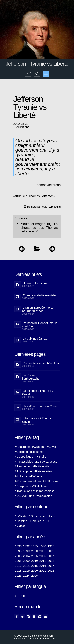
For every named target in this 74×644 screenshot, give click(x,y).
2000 (34, 551)
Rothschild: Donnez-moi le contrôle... (40, 325)
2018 (18, 571)
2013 (18, 566)
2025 (34, 575)
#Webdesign (44, 496)
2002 (51, 551)
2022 (51, 571)
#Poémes (36, 476)
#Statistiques (41, 486)
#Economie (37, 452)
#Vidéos (20, 526)
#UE (18, 496)
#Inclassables (24, 461)
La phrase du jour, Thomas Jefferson (39, 228)
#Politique (22, 476)
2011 (43, 561)
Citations (24, 127)
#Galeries (35, 521)
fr (21, 596)
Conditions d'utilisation (27, 639)
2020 (34, 571)
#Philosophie (23, 471)
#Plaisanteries (43, 471)
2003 (18, 556)
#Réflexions (51, 481)
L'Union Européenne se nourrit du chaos (38, 309)
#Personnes (23, 466)
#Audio (23, 516)
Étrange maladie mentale (39, 295)
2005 (34, 556)
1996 (43, 546)
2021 (43, 571)
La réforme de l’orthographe (32, 377)
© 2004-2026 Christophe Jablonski (34, 636)
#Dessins (21, 521)
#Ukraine (28, 496)
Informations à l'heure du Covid (39, 420)
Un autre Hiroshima (36, 283)
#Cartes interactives (42, 516)
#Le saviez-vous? (46, 461)
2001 (43, 551)
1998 (18, 551)
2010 (34, 561)
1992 (26, 546)
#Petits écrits (41, 466)
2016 (43, 566)
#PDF (47, 521)
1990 (18, 546)
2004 (26, 556)
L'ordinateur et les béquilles (41, 363)
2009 (26, 561)
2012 (51, 561)
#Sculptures (23, 486)
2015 (34, 566)
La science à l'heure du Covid (38, 392)
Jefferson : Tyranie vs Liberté (37, 64)
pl (24, 596)
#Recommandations (28, 481)
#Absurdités (23, 447)
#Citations (39, 447)
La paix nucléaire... (35, 338)
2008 (18, 561)
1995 (34, 546)
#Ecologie (22, 452)
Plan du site (48, 639)
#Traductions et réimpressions (35, 491)
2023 (18, 575)
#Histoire (41, 457)
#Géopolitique (24, 457)
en (17, 596)
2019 (26, 571)
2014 (26, 566)
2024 (26, 575)
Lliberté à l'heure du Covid (40, 406)
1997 (51, 546)
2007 (51, 556)
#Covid (51, 447)
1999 (26, 551)
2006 (43, 556)
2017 (51, 566)
